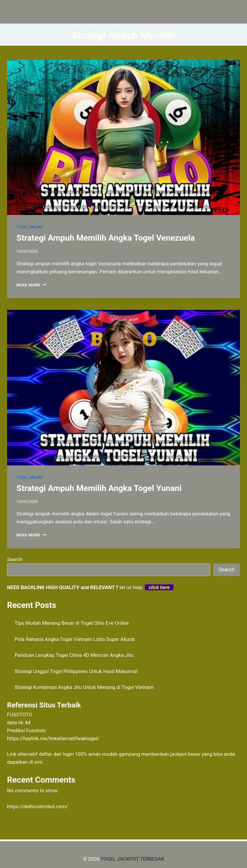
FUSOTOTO (20, 715)
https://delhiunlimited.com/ (38, 806)
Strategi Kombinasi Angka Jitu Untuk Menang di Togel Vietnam (84, 687)
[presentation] (123, 137)
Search (15, 559)
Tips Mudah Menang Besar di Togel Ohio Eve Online (72, 623)
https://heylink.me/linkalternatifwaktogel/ (53, 738)
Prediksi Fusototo (26, 730)
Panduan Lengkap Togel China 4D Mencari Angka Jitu (74, 655)
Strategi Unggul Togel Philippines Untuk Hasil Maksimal (76, 671)
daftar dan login (56, 754)
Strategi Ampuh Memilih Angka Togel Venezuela (106, 238)
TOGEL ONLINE (29, 227)
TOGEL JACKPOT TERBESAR (132, 859)
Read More (32, 285)
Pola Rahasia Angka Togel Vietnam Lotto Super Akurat (75, 639)
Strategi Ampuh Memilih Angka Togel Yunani (99, 488)
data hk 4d (19, 722)
